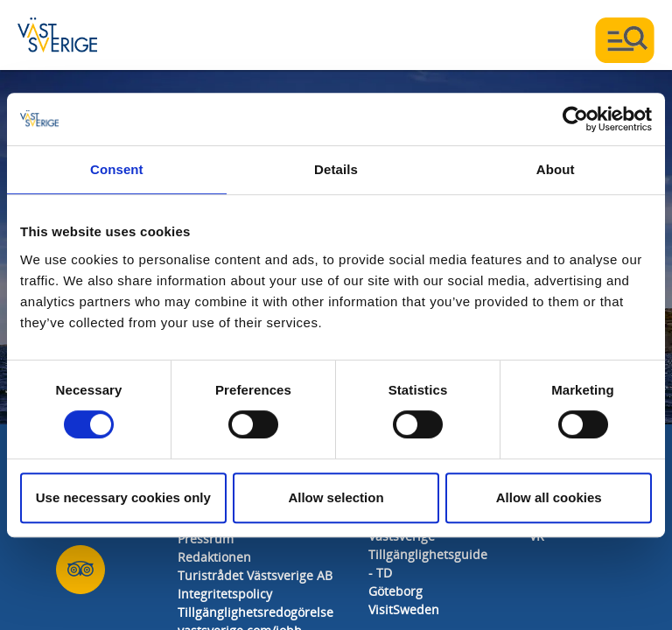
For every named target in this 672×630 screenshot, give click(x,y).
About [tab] (556, 169)
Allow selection (336, 497)
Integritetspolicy (225, 595)
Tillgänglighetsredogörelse (255, 613)
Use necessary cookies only (123, 497)
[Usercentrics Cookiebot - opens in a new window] (575, 119)
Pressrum (206, 539)
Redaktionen (214, 558)
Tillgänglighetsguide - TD (428, 564)
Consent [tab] (117, 169)
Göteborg (395, 592)
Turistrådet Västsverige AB (255, 576)
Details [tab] (336, 169)
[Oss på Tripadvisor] (80, 570)
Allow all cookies (549, 497)
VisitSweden (404, 610)
